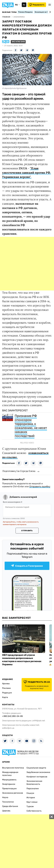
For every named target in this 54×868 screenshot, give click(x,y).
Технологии (8, 802)
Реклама (6, 688)
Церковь (6, 811)
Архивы (6, 684)
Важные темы (9, 12)
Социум (30, 793)
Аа (24, 5)
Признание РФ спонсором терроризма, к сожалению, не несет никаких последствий (31, 426)
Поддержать (37, 5)
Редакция (7, 693)
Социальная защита (36, 768)
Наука (5, 797)
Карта (5, 697)
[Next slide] (50, 12)
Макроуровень (9, 780)
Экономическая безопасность (34, 783)
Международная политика (10, 774)
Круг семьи (32, 802)
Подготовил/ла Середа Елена (19, 471)
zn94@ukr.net (39, 721)
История (31, 798)
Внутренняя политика (13, 768)
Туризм (30, 806)
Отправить (27, 531)
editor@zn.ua (8, 728)
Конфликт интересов (37, 777)
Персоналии (33, 789)
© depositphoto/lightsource (14, 88)
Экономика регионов (13, 793)
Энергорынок (9, 784)
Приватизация (9, 789)
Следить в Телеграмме (27, 566)
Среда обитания (10, 806)
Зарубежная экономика (38, 772)
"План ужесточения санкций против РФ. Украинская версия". (26, 173)
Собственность (34, 811)
